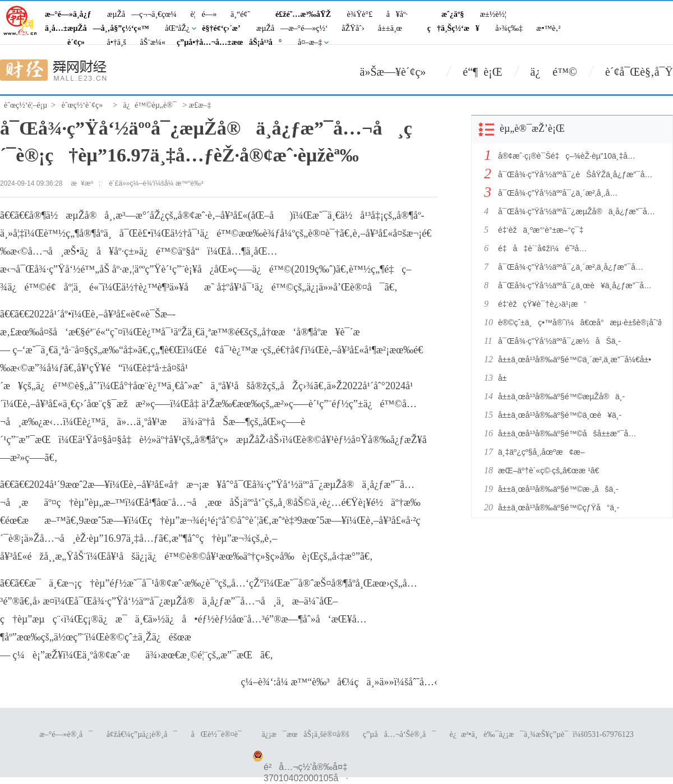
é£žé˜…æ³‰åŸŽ (303, 14)
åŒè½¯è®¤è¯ (220, 734)
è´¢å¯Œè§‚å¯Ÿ (639, 72)
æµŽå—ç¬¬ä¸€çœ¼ (142, 14)
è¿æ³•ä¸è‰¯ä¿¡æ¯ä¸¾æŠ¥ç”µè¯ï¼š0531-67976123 (542, 734)
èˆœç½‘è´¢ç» (85, 105)
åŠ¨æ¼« (153, 42)
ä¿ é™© (554, 72)
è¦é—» (203, 14)
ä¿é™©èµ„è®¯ (150, 105)
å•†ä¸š (117, 42)
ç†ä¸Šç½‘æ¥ (453, 28)
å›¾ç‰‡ (509, 28)
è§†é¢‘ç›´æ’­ (221, 28)
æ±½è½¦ (493, 14)
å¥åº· (397, 14)
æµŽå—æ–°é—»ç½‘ (292, 28)
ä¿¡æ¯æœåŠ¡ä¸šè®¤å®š (305, 734)
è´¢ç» (79, 42)
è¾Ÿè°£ (360, 14)
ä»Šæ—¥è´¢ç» (398, 72)
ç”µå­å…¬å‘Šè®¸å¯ (399, 734)
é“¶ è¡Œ (482, 72)
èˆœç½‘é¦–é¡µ (26, 105)
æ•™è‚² (548, 28)
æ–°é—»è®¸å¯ (66, 734)
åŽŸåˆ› (353, 28)
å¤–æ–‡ (310, 42)
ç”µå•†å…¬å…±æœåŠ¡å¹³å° (229, 42)
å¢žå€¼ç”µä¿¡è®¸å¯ (142, 734)
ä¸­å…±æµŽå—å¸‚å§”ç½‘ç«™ (97, 28)
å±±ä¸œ (390, 28)
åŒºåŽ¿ (177, 28)
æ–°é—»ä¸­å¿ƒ (68, 14)
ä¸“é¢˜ (240, 14)
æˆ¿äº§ (453, 14)
